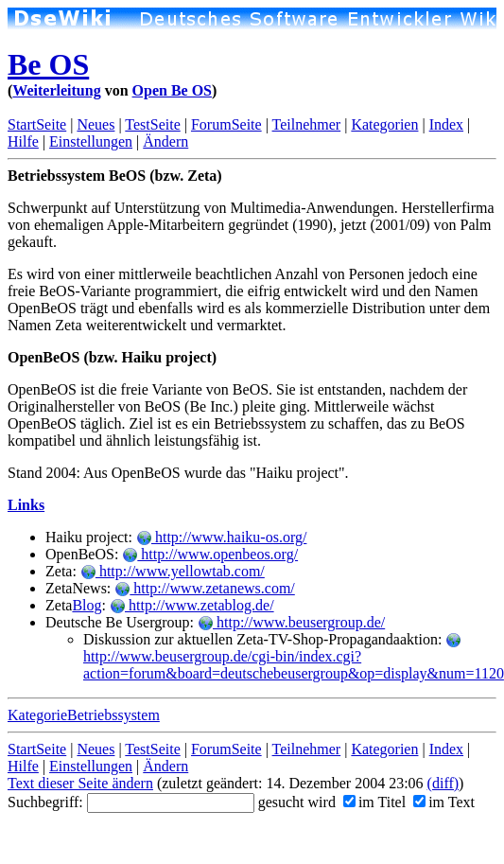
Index (446, 124)
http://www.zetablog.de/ (192, 605)
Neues (96, 124)
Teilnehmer (307, 124)
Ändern (165, 141)
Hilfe (23, 141)
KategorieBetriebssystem (84, 715)
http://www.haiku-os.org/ (221, 537)
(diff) (443, 783)
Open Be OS (172, 90)
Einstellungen (91, 141)
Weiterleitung (56, 90)
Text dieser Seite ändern (80, 783)
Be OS (48, 64)
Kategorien (384, 124)
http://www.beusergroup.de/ (291, 622)
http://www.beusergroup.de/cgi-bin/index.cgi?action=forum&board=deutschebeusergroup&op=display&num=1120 (294, 657)
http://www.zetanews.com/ (204, 588)
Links (26, 505)
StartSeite (37, 124)
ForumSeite (226, 124)
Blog (87, 605)
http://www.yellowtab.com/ (173, 571)
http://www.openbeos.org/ (210, 554)
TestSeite (152, 124)
